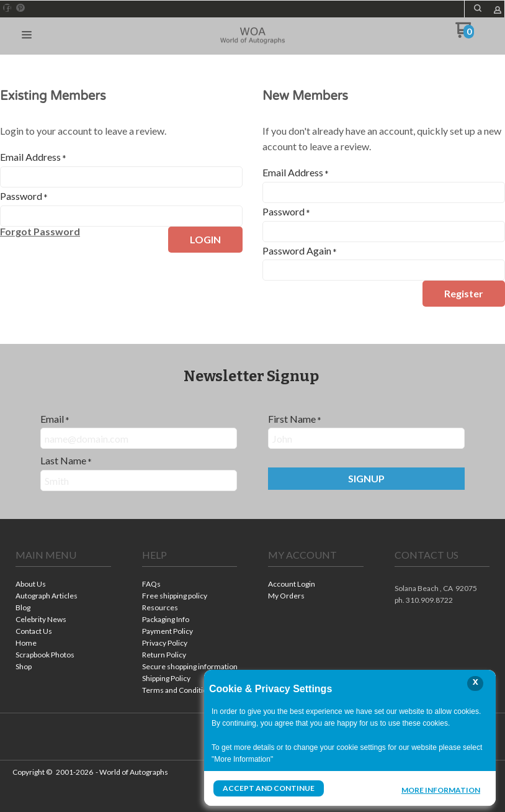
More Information (441, 790)
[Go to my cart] (465, 34)
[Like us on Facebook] (7, 8)
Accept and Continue (269, 788)
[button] (478, 8)
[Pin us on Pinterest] (20, 8)
